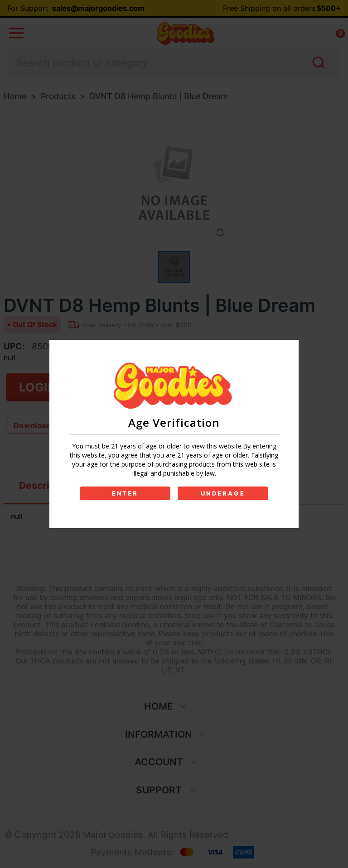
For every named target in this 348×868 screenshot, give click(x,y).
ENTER (125, 493)
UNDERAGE (223, 493)
